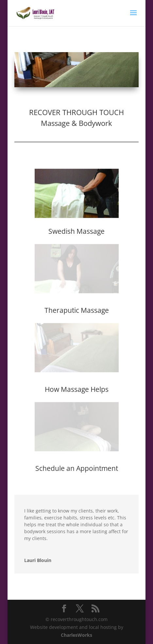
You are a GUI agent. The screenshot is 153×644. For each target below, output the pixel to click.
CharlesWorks (76, 635)
